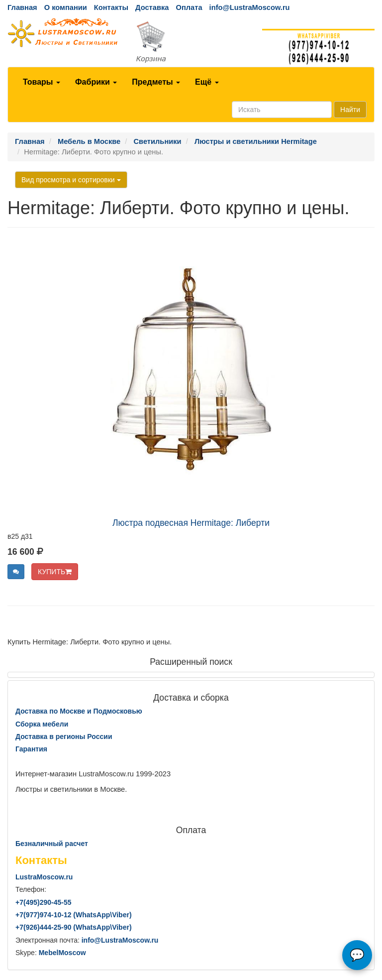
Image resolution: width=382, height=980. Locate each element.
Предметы (156, 82)
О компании (66, 7)
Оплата (189, 7)
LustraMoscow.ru (44, 877)
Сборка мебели (42, 724)
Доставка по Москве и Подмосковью (79, 711)
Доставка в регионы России (64, 736)
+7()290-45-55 (43, 902)
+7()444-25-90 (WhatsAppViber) (74, 927)
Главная (22, 7)
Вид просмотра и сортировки (71, 180)
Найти (350, 110)
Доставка (152, 7)
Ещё (207, 82)
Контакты (111, 7)
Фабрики (96, 82)
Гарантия (31, 749)
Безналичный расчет (52, 844)
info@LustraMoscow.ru (250, 7)
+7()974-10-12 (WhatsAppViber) (74, 915)
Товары (42, 82)
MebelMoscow (62, 953)
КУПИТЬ (55, 572)
